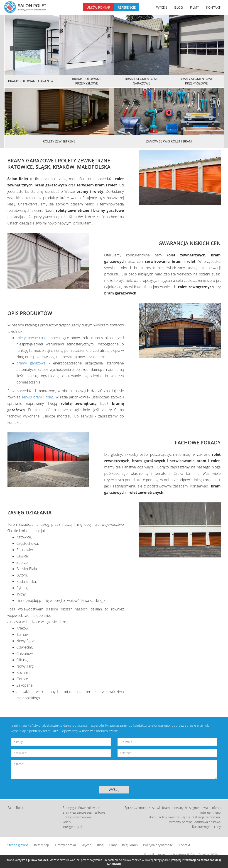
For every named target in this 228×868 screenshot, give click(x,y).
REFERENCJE (127, 7)
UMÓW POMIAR (98, 7)
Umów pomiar (66, 845)
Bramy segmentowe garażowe (141, 81)
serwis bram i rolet (37, 397)
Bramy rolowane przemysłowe (86, 81)
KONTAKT (213, 7)
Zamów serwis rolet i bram (169, 141)
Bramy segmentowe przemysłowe (196, 81)
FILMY (195, 7)
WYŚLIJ (114, 789)
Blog (100, 845)
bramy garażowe (31, 363)
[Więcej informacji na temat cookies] (196, 860)
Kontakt (185, 845)
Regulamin (130, 845)
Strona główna (18, 845)
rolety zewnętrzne (32, 338)
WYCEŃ (162, 7)
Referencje (42, 845)
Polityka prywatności (158, 845)
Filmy (113, 845)
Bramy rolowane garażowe (32, 81)
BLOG (178, 7)
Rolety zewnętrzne (59, 141)
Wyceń (87, 845)
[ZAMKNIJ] (114, 864)
